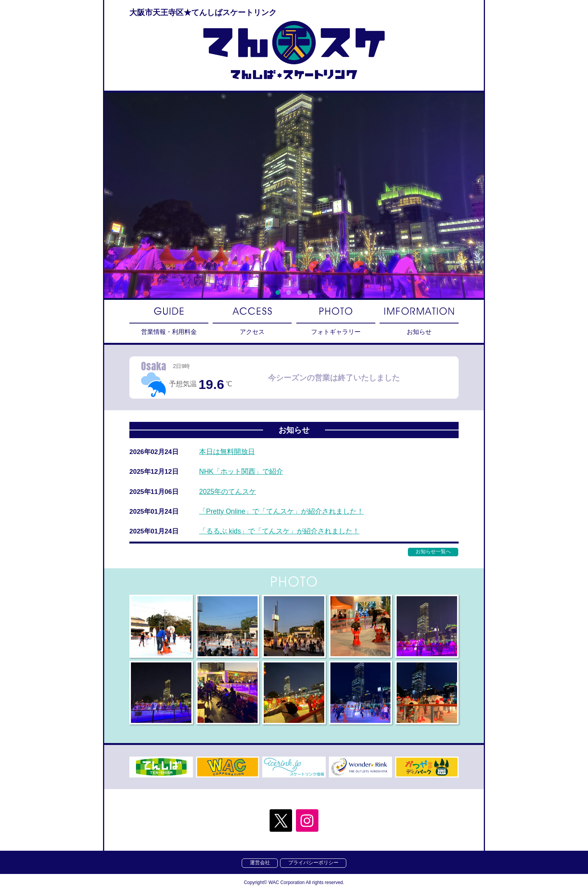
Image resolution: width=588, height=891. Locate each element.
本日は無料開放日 (227, 452)
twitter (280, 820)
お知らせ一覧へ (433, 552)
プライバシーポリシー (314, 863)
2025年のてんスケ (228, 492)
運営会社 (260, 863)
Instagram (308, 820)
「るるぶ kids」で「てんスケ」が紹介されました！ (279, 532)
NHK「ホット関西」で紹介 (241, 472)
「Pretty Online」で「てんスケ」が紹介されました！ (282, 512)
